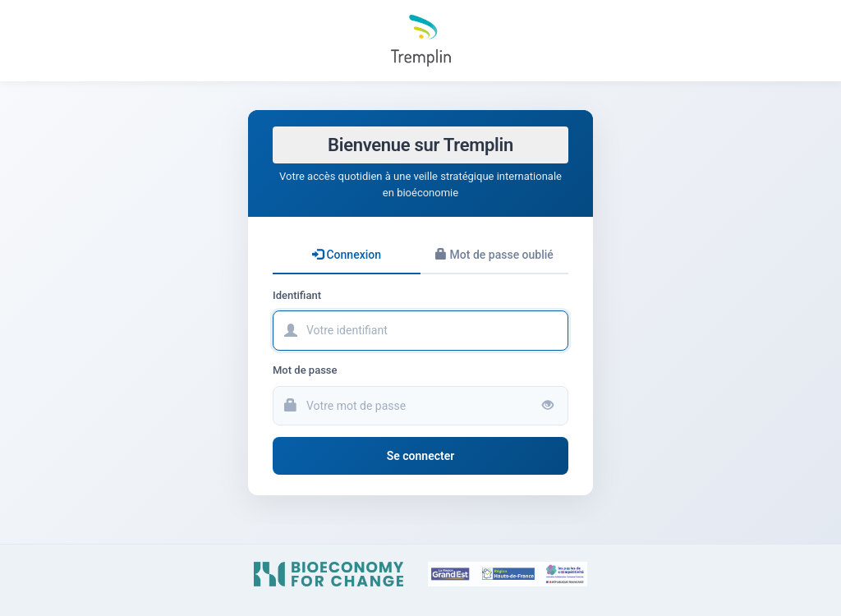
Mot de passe (305, 370)
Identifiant (297, 295)
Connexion (347, 255)
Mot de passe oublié (494, 255)
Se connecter (421, 456)
